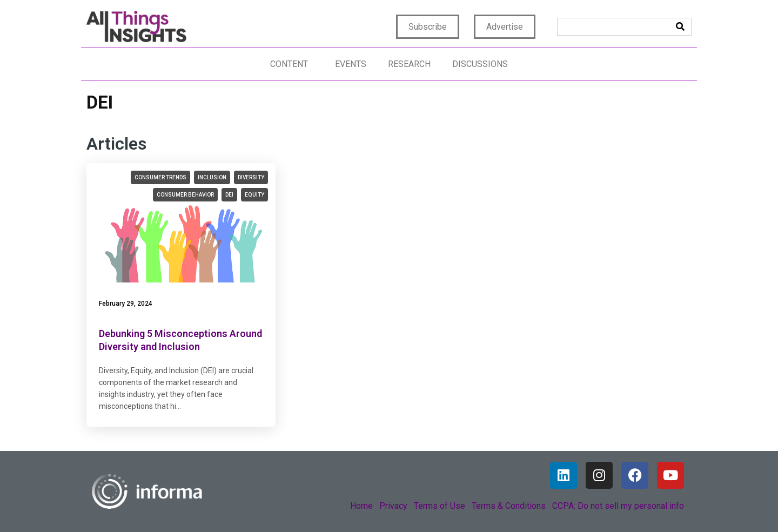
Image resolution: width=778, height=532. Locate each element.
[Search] (680, 27)
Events (351, 64)
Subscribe (428, 27)
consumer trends (160, 177)
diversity (251, 177)
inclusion (212, 177)
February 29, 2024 (126, 304)
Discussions (480, 64)
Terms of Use (440, 506)
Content (289, 64)
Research (409, 64)
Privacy (393, 506)
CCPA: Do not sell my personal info (618, 506)
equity (254, 195)
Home (361, 506)
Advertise (505, 27)
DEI (229, 195)
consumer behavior (185, 195)
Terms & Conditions (509, 506)
